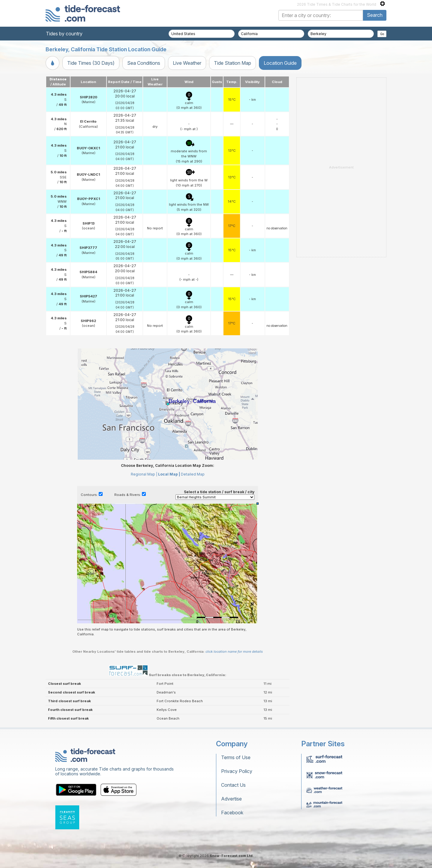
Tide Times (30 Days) (91, 63)
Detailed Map (193, 474)
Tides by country (64, 34)
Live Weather (187, 63)
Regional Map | (144, 474)
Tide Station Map (232, 63)
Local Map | (169, 474)
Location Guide (280, 63)
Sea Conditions (144, 63)
